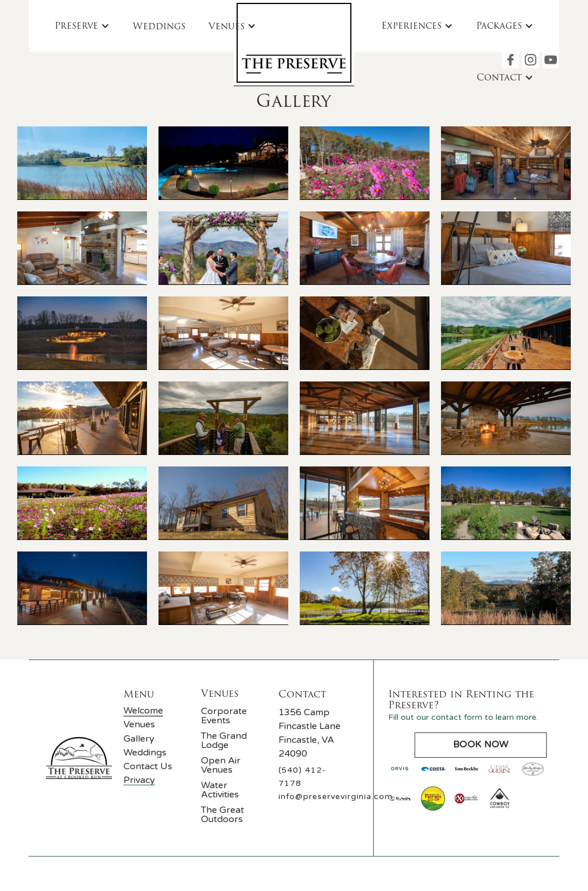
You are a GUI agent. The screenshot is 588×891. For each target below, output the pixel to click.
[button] (82, 26)
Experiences (411, 26)
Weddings (159, 26)
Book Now (481, 745)
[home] (294, 43)
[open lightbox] (82, 163)
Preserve (76, 26)
